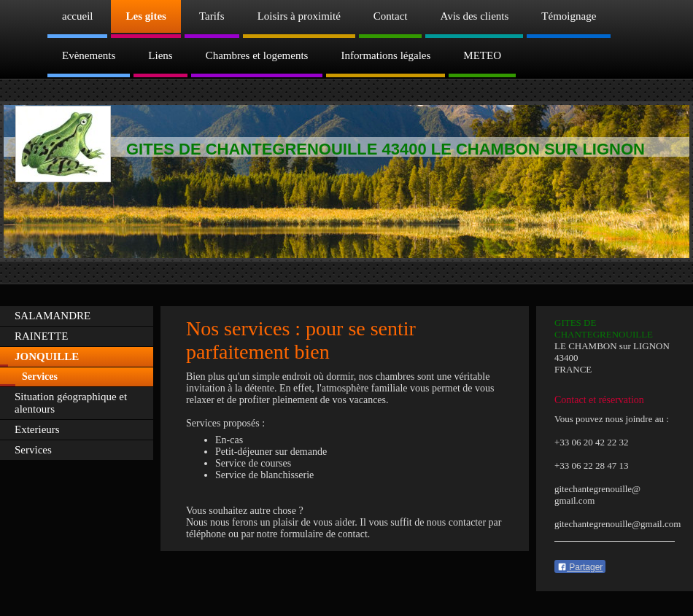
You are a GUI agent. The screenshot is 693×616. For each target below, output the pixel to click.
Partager (580, 567)
